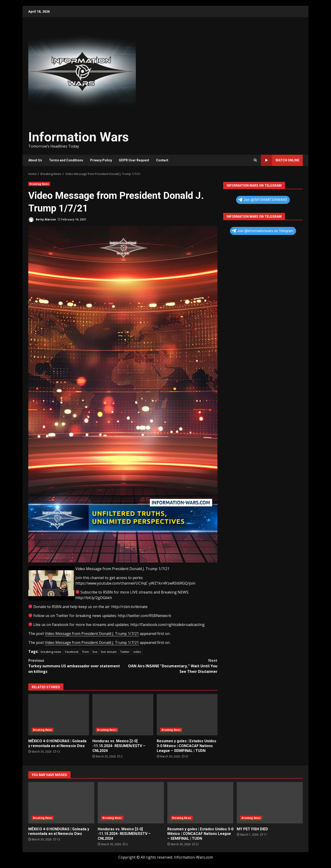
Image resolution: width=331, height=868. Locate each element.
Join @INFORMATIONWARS (263, 200)
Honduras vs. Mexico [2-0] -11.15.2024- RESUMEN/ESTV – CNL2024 (123, 715)
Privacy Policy (101, 160)
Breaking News (39, 184)
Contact (162, 160)
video (137, 652)
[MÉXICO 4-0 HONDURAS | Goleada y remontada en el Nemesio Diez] (57, 752)
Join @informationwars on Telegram (263, 231)
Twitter (125, 652)
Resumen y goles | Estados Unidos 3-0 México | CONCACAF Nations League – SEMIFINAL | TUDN (187, 715)
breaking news (51, 652)
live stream (109, 652)
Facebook (72, 652)
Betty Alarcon (42, 220)
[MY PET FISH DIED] (264, 835)
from (86, 652)
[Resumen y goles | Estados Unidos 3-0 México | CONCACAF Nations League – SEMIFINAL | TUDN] (185, 756)
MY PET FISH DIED (270, 803)
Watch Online (280, 160)
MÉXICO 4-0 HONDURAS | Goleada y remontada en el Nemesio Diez (59, 715)
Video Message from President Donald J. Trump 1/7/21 (92, 634)
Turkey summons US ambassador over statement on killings (76, 666)
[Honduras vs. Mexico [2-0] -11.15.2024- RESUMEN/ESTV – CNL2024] (120, 756)
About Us (35, 160)
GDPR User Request (134, 160)
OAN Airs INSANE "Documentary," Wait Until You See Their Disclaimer (170, 666)
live (95, 652)
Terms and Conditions (66, 160)
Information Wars (78, 137)
